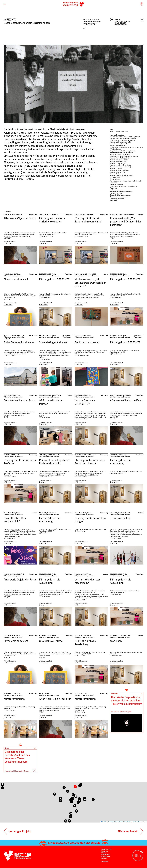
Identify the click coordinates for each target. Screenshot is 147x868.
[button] (66, 821)
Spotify (103, 853)
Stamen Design (119, 822)
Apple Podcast (106, 854)
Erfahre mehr (8, 243)
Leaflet (103, 822)
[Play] (127, 723)
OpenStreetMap (137, 822)
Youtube (104, 858)
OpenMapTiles (128, 822)
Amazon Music (106, 856)
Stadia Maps (111, 822)
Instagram (104, 851)
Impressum (105, 862)
